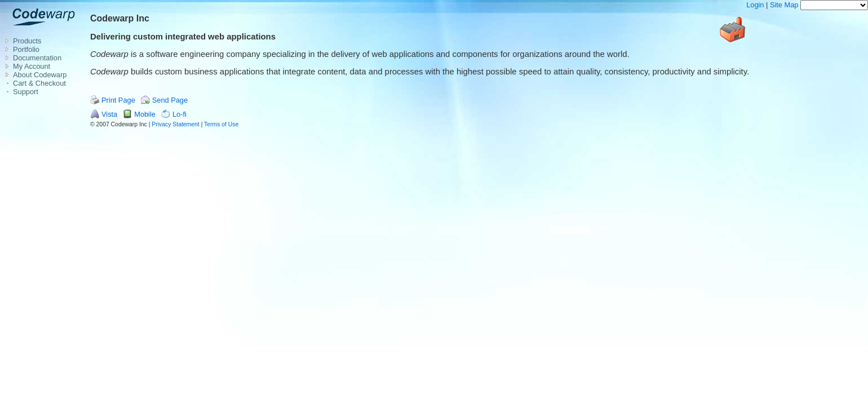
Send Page (170, 100)
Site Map (784, 5)
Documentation (37, 58)
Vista (109, 114)
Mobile (145, 114)
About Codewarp (40, 75)
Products (27, 41)
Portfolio (26, 49)
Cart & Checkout (39, 83)
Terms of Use (221, 124)
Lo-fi (180, 114)
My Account (32, 66)
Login (755, 5)
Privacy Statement (175, 124)
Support (26, 92)
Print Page (118, 100)
